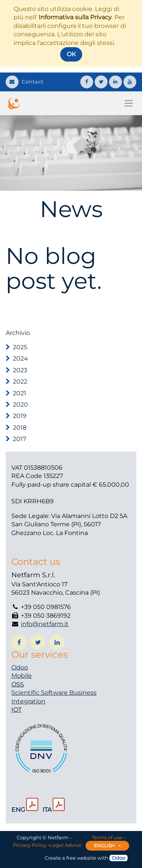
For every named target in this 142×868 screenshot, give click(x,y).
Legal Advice (66, 845)
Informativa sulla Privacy (75, 17)
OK (71, 54)
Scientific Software (40, 693)
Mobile (22, 676)
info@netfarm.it (45, 624)
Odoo (20, 667)
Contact (25, 82)
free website (81, 858)
